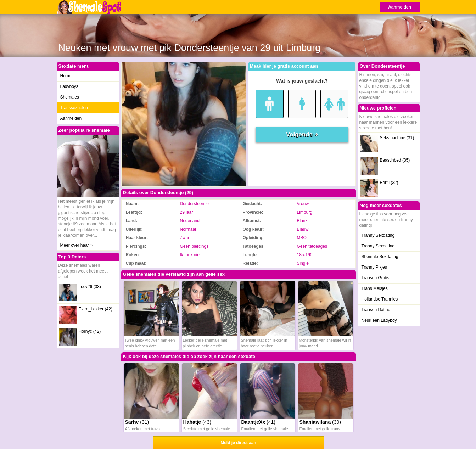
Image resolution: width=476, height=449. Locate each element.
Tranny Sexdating (378, 235)
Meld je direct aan (238, 443)
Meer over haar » (76, 245)
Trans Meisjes (375, 288)
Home (66, 76)
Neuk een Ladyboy (379, 320)
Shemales (70, 97)
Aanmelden (400, 7)
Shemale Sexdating (380, 257)
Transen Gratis (376, 278)
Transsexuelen (74, 108)
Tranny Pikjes (374, 267)
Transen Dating (376, 310)
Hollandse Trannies (380, 299)
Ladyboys (69, 86)
